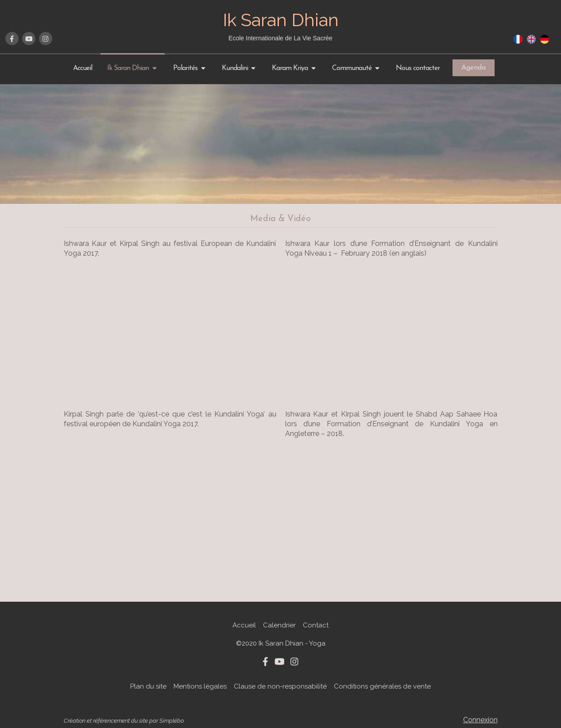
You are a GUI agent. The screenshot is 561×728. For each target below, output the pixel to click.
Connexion (480, 720)
